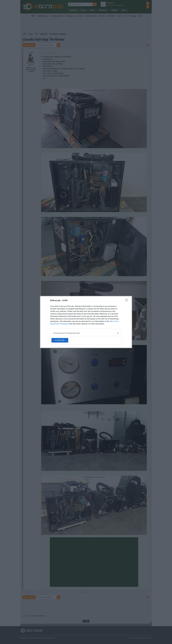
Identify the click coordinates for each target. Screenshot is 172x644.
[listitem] (86, 333)
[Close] (127, 301)
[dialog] (86, 322)
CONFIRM (63, 340)
